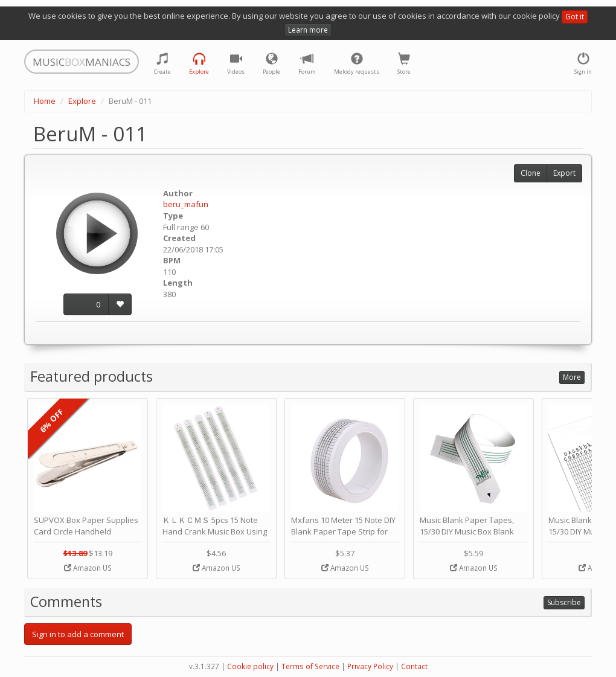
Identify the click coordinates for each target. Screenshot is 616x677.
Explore (82, 101)
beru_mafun (186, 204)
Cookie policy (250, 666)
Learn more (308, 30)
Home (45, 101)
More (572, 377)
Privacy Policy (370, 666)
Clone (531, 173)
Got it (575, 17)
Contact (414, 666)
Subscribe (564, 602)
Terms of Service (310, 666)
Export (564, 173)
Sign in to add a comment (78, 634)
